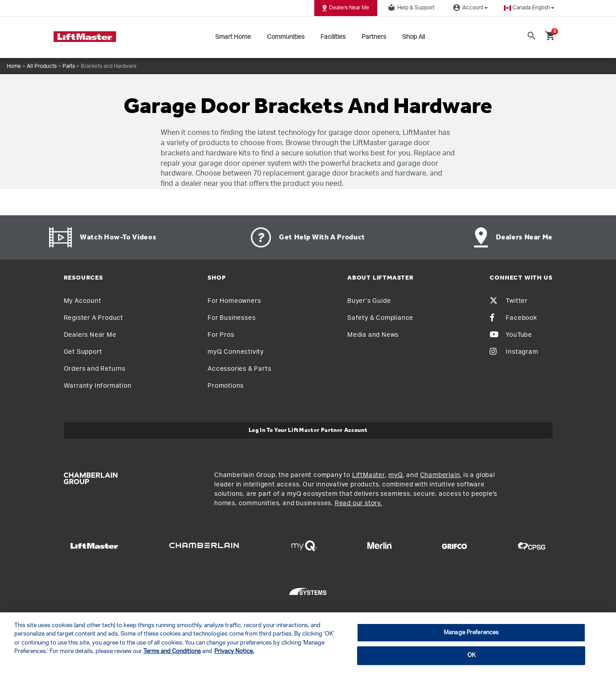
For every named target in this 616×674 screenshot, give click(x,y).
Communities (286, 37)
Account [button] (469, 8)
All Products (42, 66)
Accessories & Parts (239, 369)
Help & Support (410, 8)
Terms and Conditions (172, 651)
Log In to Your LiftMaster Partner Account (308, 430)
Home (14, 66)
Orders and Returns (95, 369)
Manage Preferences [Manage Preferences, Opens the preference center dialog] (471, 633)
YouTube (511, 335)
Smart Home (233, 37)
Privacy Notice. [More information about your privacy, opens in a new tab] (234, 651)
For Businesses (231, 318)
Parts (69, 66)
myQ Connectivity (236, 352)
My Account (83, 301)
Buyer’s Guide (369, 301)
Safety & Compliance (380, 318)
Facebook (513, 318)
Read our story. (358, 503)
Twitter (509, 301)
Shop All (414, 37)
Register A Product (94, 318)
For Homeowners (234, 301)
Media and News (373, 335)
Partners (374, 37)
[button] (529, 8)
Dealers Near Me (346, 8)
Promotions (226, 386)
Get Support (83, 352)
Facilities (333, 37)
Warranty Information (98, 386)
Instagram (514, 352)
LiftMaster (369, 475)
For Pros (221, 335)
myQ (395, 475)
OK (471, 655)
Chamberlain (440, 475)
